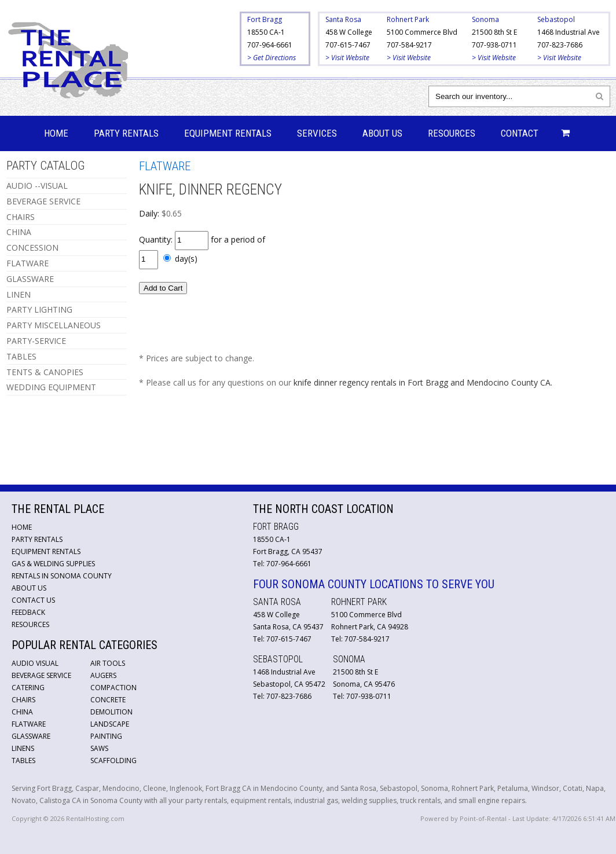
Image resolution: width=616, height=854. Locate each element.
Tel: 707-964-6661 (282, 564)
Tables (23, 760)
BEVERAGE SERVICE (43, 201)
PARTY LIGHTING (39, 309)
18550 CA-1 (266, 32)
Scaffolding (113, 760)
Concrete (108, 700)
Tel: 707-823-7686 (282, 696)
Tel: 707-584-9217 (360, 639)
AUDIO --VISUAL (37, 186)
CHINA (19, 232)
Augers (103, 675)
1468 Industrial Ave (569, 32)
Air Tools (108, 663)
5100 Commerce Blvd (422, 32)
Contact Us (33, 600)
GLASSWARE (30, 279)
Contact (520, 133)
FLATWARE (27, 263)
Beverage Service (41, 675)
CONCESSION (32, 248)
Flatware (29, 724)
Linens (23, 748)
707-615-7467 (348, 45)
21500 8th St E (494, 32)
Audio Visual (35, 663)
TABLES (21, 356)
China (22, 712)
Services (317, 133)
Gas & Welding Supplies (53, 564)
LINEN (19, 294)
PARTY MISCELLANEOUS (54, 325)
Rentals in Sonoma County (62, 576)
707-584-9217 (409, 45)
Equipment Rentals (228, 133)
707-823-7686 (560, 45)
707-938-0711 (494, 45)
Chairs (23, 700)
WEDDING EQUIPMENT (51, 387)
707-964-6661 (270, 45)
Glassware (31, 736)
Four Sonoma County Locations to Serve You (374, 584)
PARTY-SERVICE (36, 341)
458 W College (349, 32)
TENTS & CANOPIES (45, 372)
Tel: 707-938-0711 (362, 696)
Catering (28, 688)
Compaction (113, 688)
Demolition (111, 712)
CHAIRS (21, 217)
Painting (106, 736)
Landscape (110, 724)
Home (56, 133)
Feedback (28, 612)
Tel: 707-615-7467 (282, 639)
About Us (382, 133)
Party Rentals (126, 133)
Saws (99, 748)
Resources (452, 133)
